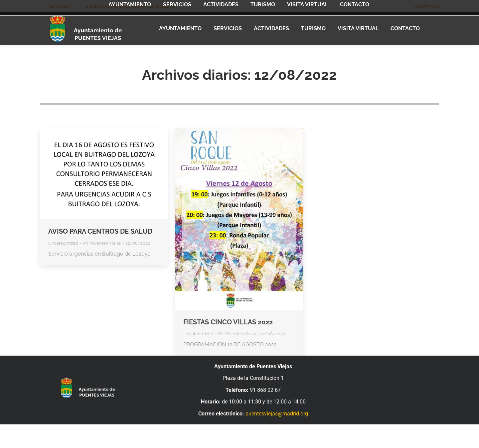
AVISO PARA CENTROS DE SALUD (100, 231)
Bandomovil (427, 6)
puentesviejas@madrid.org (277, 414)
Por (102, 243)
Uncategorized (63, 243)
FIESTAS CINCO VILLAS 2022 (228, 322)
